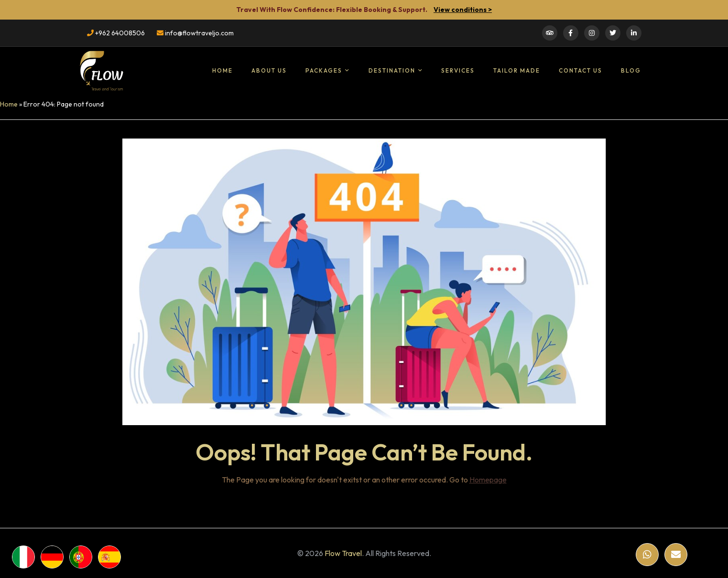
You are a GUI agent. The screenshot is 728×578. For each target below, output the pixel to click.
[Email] (676, 555)
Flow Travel (343, 553)
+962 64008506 (116, 33)
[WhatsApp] (647, 555)
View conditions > (463, 10)
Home (9, 104)
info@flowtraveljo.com (195, 33)
